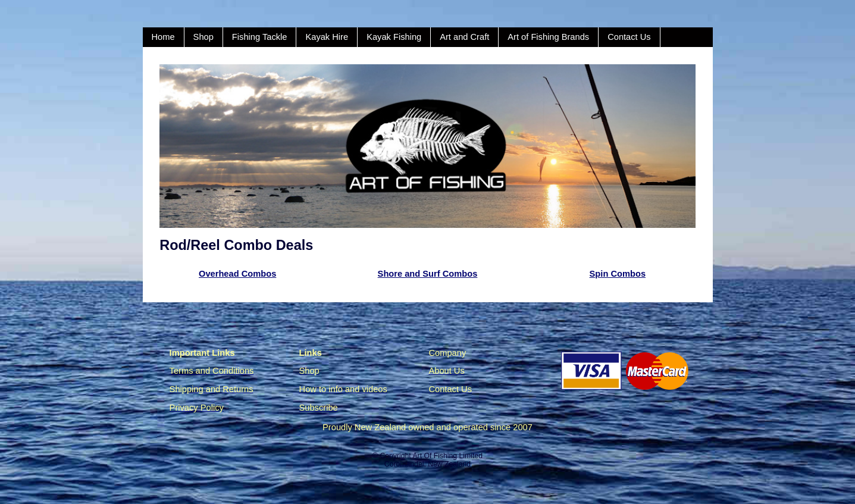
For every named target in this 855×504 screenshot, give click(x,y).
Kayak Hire (327, 37)
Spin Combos (618, 274)
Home (163, 37)
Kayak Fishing (394, 37)
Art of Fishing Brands (548, 37)
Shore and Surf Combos (428, 274)
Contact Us (629, 37)
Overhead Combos (237, 274)
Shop (203, 37)
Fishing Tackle (260, 37)
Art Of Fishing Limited (447, 456)
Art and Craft (464, 37)
